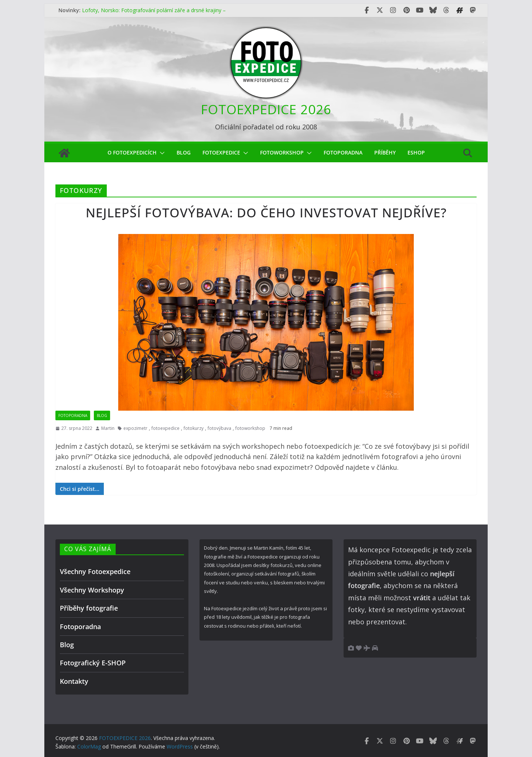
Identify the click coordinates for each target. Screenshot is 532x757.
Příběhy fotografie (89, 608)
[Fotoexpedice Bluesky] (433, 10)
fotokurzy (194, 428)
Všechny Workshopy (92, 590)
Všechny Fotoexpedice (95, 571)
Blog (184, 152)
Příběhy (385, 152)
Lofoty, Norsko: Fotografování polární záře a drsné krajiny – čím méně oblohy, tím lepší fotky (154, 14)
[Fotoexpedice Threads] (446, 10)
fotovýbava (219, 428)
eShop (416, 152)
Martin (108, 428)
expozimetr (135, 428)
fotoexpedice (166, 428)
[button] (161, 153)
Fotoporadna (343, 152)
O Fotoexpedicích (132, 152)
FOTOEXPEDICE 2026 (266, 109)
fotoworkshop (282, 152)
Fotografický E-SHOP (93, 663)
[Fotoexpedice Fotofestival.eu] (460, 10)
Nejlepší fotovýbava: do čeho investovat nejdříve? (266, 213)
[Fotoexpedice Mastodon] (473, 10)
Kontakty (74, 681)
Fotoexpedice (221, 152)
